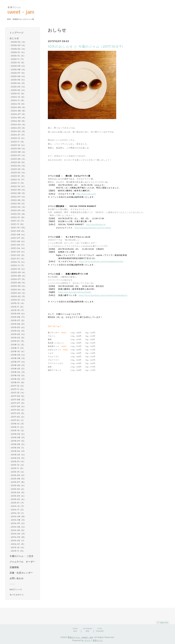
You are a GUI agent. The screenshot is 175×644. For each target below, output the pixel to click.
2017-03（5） (18, 413)
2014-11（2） (18, 510)
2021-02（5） (18, 255)
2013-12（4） (18, 547)
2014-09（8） (18, 516)
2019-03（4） (18, 334)
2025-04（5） (18, 83)
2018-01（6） (18, 382)
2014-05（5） (18, 530)
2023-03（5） (18, 169)
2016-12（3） (18, 424)
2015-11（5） (18, 468)
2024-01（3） (18, 135)
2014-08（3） (18, 520)
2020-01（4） (18, 300)
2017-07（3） (18, 403)
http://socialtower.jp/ (96, 224)
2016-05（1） (18, 448)
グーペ (87, 640)
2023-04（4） (19, 166)
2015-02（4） (18, 499)
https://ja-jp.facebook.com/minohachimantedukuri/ (103, 295)
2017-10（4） (18, 393)
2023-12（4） (18, 138)
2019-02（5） (18, 338)
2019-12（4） (18, 303)
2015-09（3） (18, 475)
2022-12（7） (18, 180)
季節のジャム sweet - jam (80, 637)
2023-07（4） (19, 155)
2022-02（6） (19, 214)
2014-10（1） (18, 513)
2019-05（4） (18, 327)
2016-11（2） (18, 427)
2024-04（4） (19, 125)
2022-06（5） (18, 200)
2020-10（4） (18, 269)
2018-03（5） (18, 375)
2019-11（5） (18, 307)
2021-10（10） (19, 228)
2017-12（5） (18, 386)
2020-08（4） (19, 276)
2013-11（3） (18, 551)
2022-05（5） (18, 204)
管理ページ (98, 640)
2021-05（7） (18, 245)
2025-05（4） (18, 80)
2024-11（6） (18, 100)
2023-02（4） (19, 173)
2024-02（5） (19, 131)
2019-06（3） (18, 324)
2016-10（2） (18, 430)
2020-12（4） (18, 262)
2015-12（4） (18, 465)
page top (162, 622)
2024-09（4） (19, 107)
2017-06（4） (18, 406)
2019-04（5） (18, 331)
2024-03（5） (19, 128)
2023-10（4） (18, 145)
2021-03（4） (18, 252)
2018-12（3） (18, 345)
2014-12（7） (18, 506)
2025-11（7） (18, 59)
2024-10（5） (18, 104)
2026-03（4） (19, 45)
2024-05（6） (19, 121)
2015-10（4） (18, 472)
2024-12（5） (18, 97)
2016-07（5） (18, 441)
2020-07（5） (19, 279)
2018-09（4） (18, 355)
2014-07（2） (18, 523)
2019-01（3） (18, 341)
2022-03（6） (19, 210)
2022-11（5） (18, 183)
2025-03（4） (19, 87)
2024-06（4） (19, 118)
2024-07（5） (19, 114)
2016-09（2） (18, 434)
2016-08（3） (18, 437)
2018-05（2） (18, 369)
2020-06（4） (19, 283)
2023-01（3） (18, 176)
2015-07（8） (18, 482)
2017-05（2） (18, 410)
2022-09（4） (19, 190)
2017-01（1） (18, 420)
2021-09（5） (18, 231)
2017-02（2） (18, 417)
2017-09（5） (18, 396)
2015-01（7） (18, 503)
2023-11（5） (18, 142)
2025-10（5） (18, 63)
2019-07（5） (18, 320)
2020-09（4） (19, 272)
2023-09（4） (19, 149)
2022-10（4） (18, 186)
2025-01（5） (18, 94)
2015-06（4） (18, 485)
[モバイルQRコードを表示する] (24, 595)
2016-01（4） (18, 461)
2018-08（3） (18, 358)
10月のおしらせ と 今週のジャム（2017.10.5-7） (86, 46)
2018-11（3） (18, 348)
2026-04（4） (19, 42)
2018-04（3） (18, 372)
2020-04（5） (19, 290)
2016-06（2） (18, 444)
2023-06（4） (19, 159)
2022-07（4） (19, 197)
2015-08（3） (18, 479)
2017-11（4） (18, 389)
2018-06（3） (18, 365)
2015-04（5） (18, 492)
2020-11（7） (18, 265)
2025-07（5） (18, 73)
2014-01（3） (18, 544)
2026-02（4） (19, 49)
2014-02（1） (18, 541)
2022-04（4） (19, 207)
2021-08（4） (18, 235)
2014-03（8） (18, 537)
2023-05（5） (18, 162)
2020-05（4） (19, 286)
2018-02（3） (18, 379)
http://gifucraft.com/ (86, 194)
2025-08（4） (19, 69)
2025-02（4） (19, 90)
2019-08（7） (18, 317)
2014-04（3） (18, 534)
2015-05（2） (18, 489)
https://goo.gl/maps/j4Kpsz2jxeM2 (75, 292)
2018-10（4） (18, 351)
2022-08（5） (19, 193)
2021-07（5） (18, 238)
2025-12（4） (18, 56)
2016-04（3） (18, 451)
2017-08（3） (18, 400)
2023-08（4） (19, 152)
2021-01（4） (18, 259)
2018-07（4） (18, 362)
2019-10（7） (18, 310)
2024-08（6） (19, 111)
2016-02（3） (18, 458)
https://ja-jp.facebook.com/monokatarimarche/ (101, 261)
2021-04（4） (18, 248)
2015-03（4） (18, 496)
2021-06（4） (18, 241)
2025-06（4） (19, 76)
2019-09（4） (18, 314)
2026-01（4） (18, 52)
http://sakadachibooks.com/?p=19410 (93, 228)
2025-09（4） (19, 66)
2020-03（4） (19, 293)
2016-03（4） (18, 455)
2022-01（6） (18, 217)
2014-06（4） (18, 527)
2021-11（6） (18, 224)
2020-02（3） (19, 296)
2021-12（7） (18, 221)
